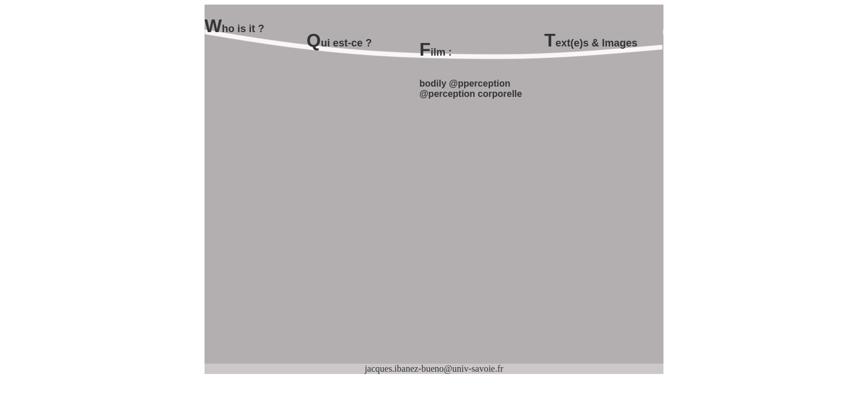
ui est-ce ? (346, 43)
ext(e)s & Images (597, 43)
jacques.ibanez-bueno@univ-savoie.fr (434, 369)
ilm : (441, 52)
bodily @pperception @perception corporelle (471, 89)
